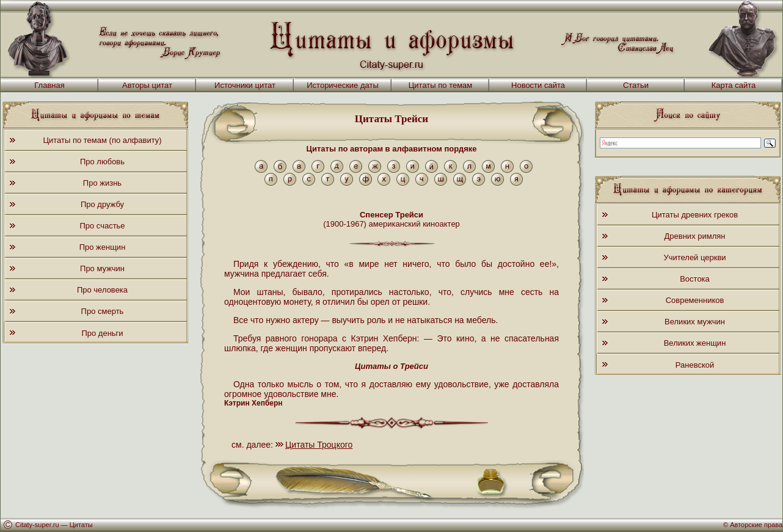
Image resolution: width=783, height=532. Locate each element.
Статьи (636, 85)
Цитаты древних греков (695, 215)
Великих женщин (695, 343)
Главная (49, 85)
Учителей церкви (694, 257)
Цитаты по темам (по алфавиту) (102, 140)
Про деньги (102, 333)
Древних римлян (695, 236)
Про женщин (103, 247)
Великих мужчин (695, 322)
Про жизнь (102, 183)
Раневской (695, 365)
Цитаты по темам (441, 85)
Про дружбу (102, 204)
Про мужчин (102, 268)
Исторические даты (343, 85)
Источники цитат (245, 85)
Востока (695, 279)
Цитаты (81, 525)
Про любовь (102, 162)
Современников (695, 300)
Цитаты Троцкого (319, 445)
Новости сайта (538, 85)
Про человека (102, 290)
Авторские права (756, 525)
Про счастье (102, 226)
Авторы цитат (147, 85)
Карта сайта (734, 85)
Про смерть (103, 311)
